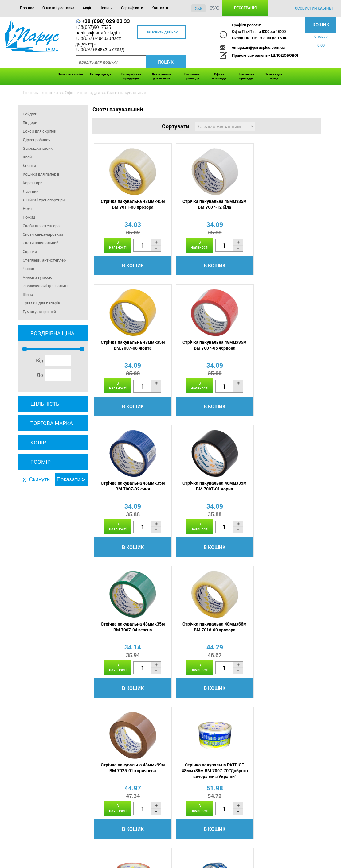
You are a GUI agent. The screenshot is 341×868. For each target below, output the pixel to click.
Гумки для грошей (39, 312)
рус (215, 8)
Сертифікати (132, 8)
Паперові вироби (70, 74)
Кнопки (29, 165)
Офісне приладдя (219, 76)
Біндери (30, 122)
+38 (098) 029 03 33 (106, 21)
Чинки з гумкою (38, 277)
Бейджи (30, 114)
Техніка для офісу (274, 76)
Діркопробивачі (37, 140)
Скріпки (30, 251)
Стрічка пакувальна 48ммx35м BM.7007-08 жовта (281, 204)
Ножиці (29, 217)
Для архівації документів (161, 76)
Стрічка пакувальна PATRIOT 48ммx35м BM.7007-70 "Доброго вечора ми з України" (130, 631)
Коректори (33, 183)
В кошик (130, 266)
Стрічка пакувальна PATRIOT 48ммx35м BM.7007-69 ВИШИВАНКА (206, 631)
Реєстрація (245, 8)
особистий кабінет (314, 8)
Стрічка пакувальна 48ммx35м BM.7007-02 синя (206, 346)
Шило (28, 294)
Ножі (27, 208)
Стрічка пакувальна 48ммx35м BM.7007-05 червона (130, 346)
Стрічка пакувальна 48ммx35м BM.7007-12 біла (206, 204)
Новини (106, 8)
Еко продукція (101, 74)
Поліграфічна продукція (131, 76)
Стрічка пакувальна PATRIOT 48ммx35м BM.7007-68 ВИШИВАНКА (281, 631)
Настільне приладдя (247, 76)
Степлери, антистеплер (44, 260)
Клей (27, 157)
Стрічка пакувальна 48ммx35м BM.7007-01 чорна (281, 346)
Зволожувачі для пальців (46, 286)
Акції (87, 8)
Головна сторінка (40, 93)
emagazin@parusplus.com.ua (258, 47)
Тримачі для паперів (41, 303)
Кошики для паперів (41, 174)
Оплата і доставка (58, 8)
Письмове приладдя (192, 76)
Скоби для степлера (41, 226)
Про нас (27, 8)
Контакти (160, 8)
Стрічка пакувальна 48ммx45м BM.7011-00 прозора (130, 204)
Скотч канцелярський (43, 234)
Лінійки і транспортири (44, 200)
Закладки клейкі (38, 148)
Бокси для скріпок (39, 131)
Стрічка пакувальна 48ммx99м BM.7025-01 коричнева (281, 487)
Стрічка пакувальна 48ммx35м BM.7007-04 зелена (130, 487)
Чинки (28, 269)
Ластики (31, 191)
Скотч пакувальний (41, 243)
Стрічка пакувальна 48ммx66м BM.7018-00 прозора (206, 487)
